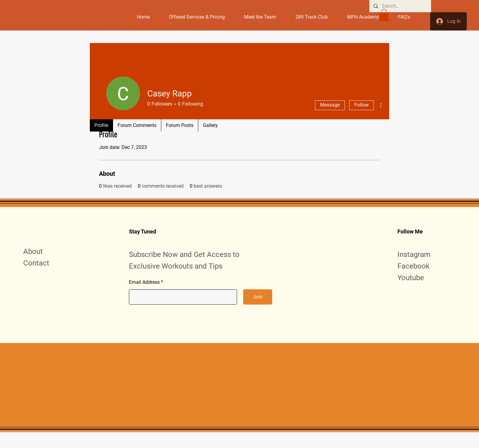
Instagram (414, 255)
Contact (36, 263)
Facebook (413, 266)
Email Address (144, 282)
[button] (384, 15)
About (33, 251)
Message (330, 105)
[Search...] (400, 6)
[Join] (258, 297)
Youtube (411, 278)
